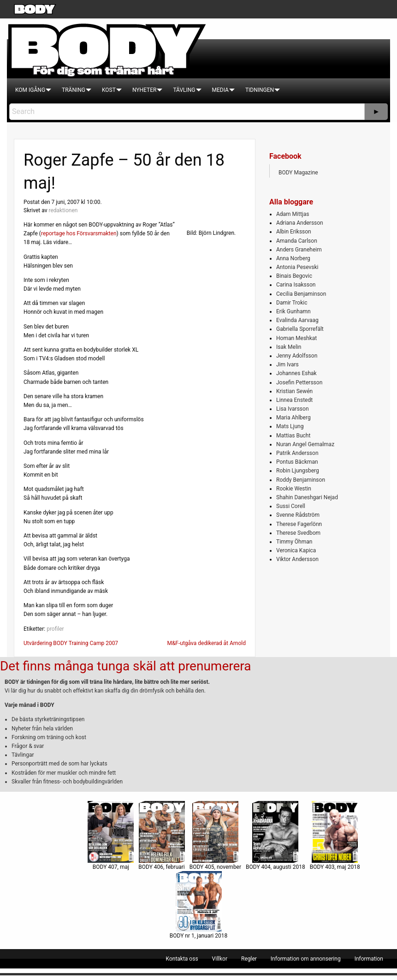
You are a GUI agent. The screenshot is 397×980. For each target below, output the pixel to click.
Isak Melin (289, 347)
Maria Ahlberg (293, 418)
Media (220, 90)
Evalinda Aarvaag (297, 320)
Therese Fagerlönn (299, 524)
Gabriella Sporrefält (300, 329)
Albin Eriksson (294, 232)
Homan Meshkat (296, 338)
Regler (249, 959)
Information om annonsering (306, 959)
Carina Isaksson (296, 285)
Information (369, 959)
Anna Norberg (293, 258)
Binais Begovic (294, 276)
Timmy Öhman (294, 542)
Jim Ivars (287, 365)
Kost (109, 90)
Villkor (220, 959)
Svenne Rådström (298, 515)
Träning (74, 90)
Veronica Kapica (296, 550)
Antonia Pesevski (297, 267)
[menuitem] (30, 90)
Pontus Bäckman (297, 462)
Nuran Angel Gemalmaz (305, 444)
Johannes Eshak (296, 373)
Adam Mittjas (293, 214)
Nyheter (144, 90)
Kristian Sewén (294, 391)
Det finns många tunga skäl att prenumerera (125, 666)
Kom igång (30, 90)
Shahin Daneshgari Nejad (307, 497)
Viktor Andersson (297, 559)
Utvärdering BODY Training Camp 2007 (71, 643)
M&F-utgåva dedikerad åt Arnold (206, 643)
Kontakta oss (182, 959)
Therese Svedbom (298, 533)
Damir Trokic (292, 303)
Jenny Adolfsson (297, 356)
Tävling (184, 90)
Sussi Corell (291, 506)
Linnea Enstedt (294, 400)
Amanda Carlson (297, 241)
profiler (55, 629)
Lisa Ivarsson (293, 409)
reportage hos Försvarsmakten (79, 233)
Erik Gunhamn (293, 311)
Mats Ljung (290, 426)
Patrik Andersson (297, 453)
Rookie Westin (294, 489)
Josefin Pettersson (299, 382)
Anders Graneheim (299, 250)
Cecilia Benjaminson (301, 294)
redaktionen (63, 210)
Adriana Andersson (300, 223)
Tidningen (260, 90)
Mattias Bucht (293, 436)
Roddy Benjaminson (301, 480)
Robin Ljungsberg (298, 471)
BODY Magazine (298, 173)
